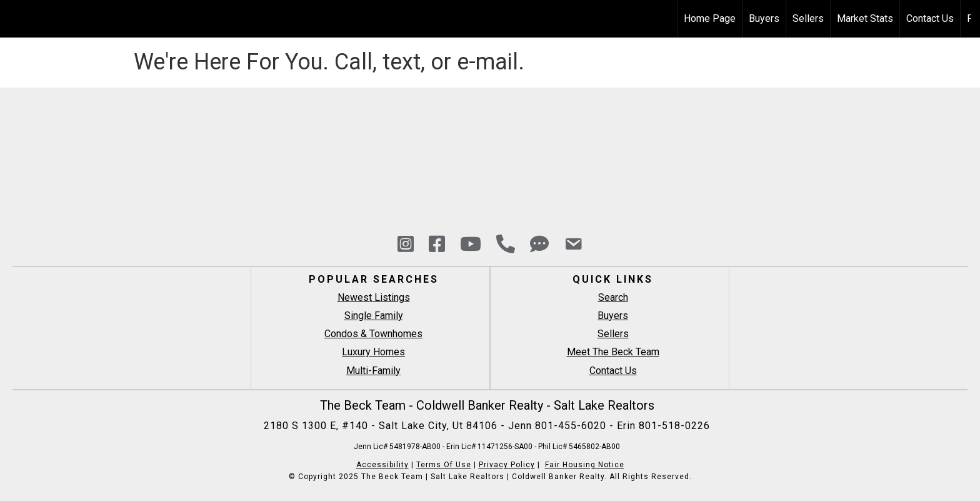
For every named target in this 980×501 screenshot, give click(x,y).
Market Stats (865, 18)
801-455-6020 (572, 426)
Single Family (374, 316)
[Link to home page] (16, 19)
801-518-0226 (674, 426)
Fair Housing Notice (585, 465)
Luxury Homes (373, 352)
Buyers (764, 18)
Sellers (808, 18)
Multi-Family (373, 371)
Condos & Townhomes (373, 334)
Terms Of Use (444, 465)
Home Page (710, 18)
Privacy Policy (507, 465)
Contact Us (930, 18)
